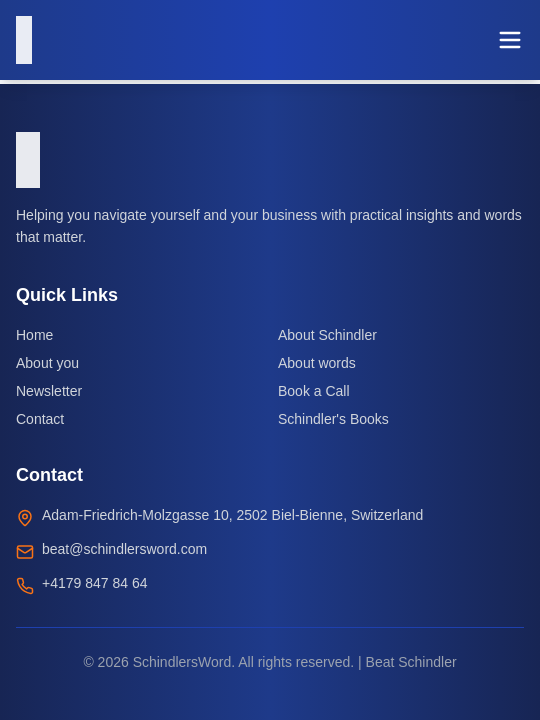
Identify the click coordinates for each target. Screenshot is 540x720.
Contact (40, 419)
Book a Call (314, 391)
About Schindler (327, 335)
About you (47, 363)
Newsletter (49, 391)
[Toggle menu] (510, 40)
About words (317, 363)
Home (34, 335)
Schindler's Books (333, 419)
